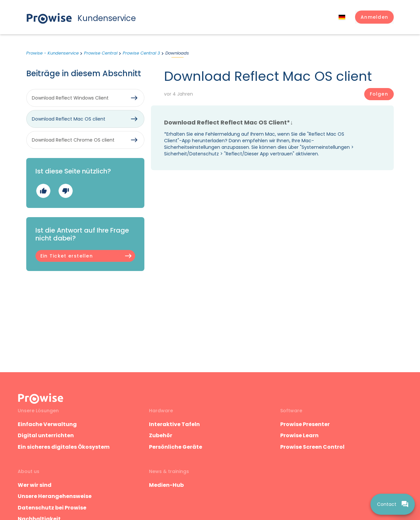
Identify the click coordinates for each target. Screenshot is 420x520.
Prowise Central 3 (141, 53)
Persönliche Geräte (176, 447)
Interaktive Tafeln (174, 424)
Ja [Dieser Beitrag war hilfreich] (43, 191)
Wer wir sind (35, 485)
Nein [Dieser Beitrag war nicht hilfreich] (65, 191)
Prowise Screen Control (312, 447)
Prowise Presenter (305, 424)
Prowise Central (101, 53)
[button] (374, 17)
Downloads (177, 53)
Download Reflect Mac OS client (69, 119)
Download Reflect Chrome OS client (73, 140)
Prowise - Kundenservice (52, 53)
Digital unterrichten (46, 435)
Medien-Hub (166, 485)
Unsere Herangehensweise (55, 496)
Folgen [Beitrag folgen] (379, 94)
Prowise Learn (299, 435)
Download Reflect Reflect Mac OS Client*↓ (229, 122)
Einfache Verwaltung (47, 424)
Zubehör (161, 435)
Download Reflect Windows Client (70, 98)
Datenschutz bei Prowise (52, 508)
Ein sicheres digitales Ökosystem (64, 447)
